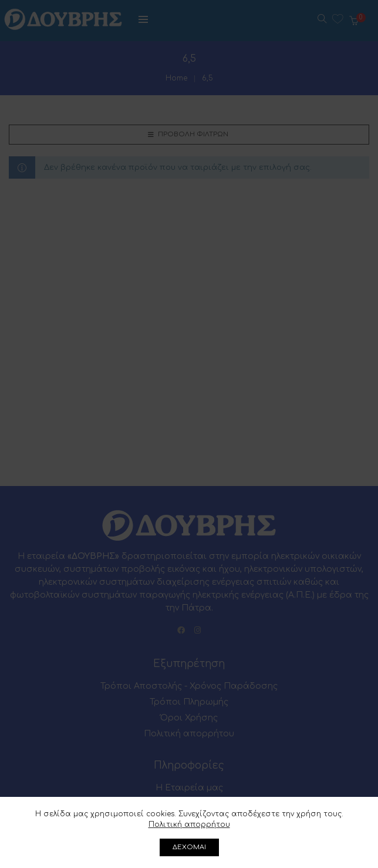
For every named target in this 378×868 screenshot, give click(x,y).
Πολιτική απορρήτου (189, 825)
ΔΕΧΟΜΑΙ (189, 847)
